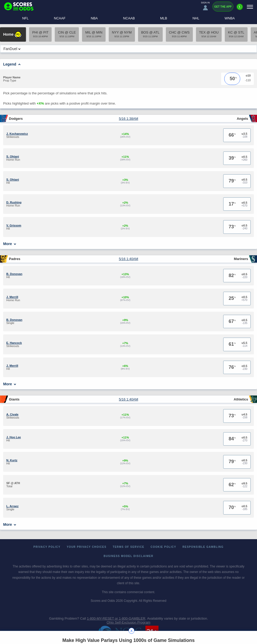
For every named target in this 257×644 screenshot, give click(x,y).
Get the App (223, 7)
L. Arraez (12, 506)
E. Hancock (14, 343)
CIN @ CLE (67, 34)
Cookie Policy (163, 547)
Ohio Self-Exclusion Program (128, 622)
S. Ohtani (13, 156)
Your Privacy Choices (87, 547)
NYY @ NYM (122, 34)
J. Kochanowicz (17, 134)
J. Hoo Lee (14, 437)
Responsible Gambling (203, 547)
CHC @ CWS (179, 34)
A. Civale (12, 414)
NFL (26, 18)
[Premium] (240, 9)
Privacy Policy (47, 547)
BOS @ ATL (150, 34)
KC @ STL (236, 34)
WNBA (230, 18)
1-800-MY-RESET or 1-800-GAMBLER (116, 618)
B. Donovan (14, 274)
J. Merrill (12, 297)
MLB (164, 18)
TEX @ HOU (209, 34)
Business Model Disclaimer (129, 556)
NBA (94, 18)
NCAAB (129, 18)
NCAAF (60, 18)
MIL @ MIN (94, 34)
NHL (196, 18)
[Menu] (250, 7)
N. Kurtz (12, 460)
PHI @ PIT (40, 34)
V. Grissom (14, 225)
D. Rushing (14, 202)
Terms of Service (128, 547)
